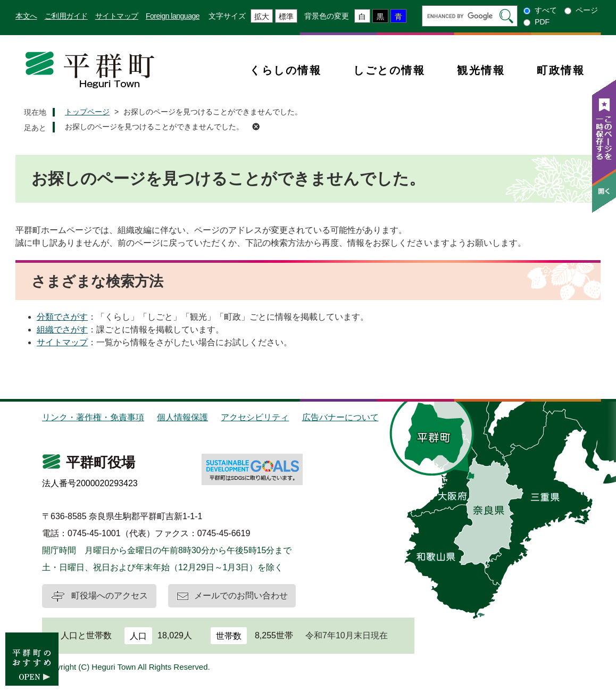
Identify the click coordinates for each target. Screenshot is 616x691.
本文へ (26, 16)
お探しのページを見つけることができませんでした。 (154, 127)
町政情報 (561, 70)
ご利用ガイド (66, 16)
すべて (546, 10)
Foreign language (173, 16)
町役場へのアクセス (110, 596)
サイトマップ (117, 16)
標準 (286, 16)
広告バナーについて (340, 417)
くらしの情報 (285, 70)
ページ (587, 10)
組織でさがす (62, 330)
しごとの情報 (389, 70)
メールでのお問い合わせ (241, 596)
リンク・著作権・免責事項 (93, 417)
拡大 (262, 16)
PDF (542, 22)
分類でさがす (62, 317)
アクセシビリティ (255, 417)
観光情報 (481, 70)
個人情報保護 (182, 417)
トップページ (87, 112)
